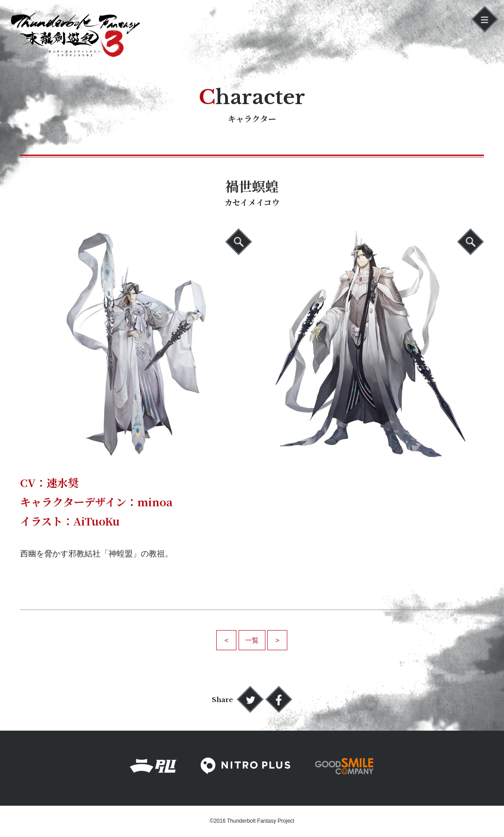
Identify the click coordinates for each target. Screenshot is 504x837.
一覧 (252, 640)
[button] (485, 19)
